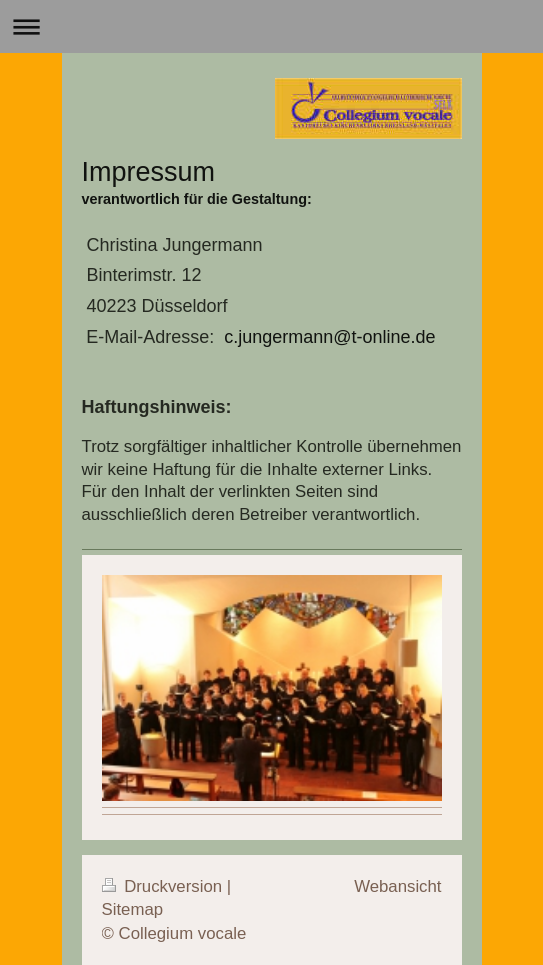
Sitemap (133, 909)
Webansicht (397, 886)
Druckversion (164, 886)
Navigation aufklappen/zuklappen (271, 26)
